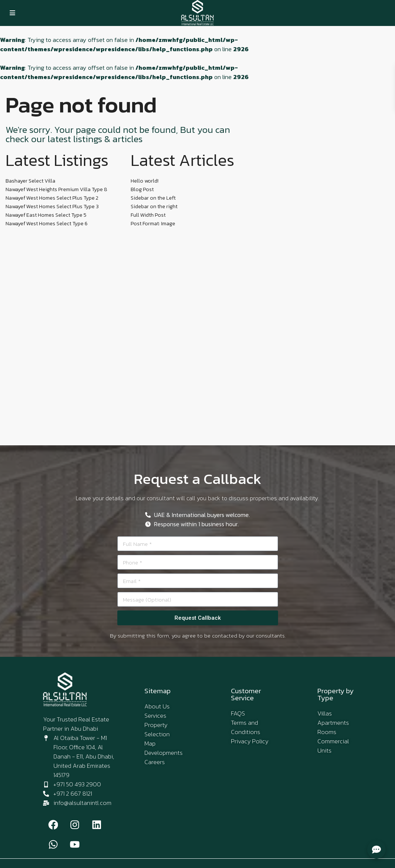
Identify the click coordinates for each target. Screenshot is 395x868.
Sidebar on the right (154, 207)
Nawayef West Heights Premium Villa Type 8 (56, 189)
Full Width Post (148, 215)
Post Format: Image (153, 224)
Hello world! (145, 181)
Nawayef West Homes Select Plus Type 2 (52, 198)
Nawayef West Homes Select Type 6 (47, 224)
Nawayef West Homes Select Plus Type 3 (52, 207)
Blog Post (142, 189)
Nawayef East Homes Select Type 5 (46, 215)
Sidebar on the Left (153, 198)
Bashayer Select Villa (30, 181)
